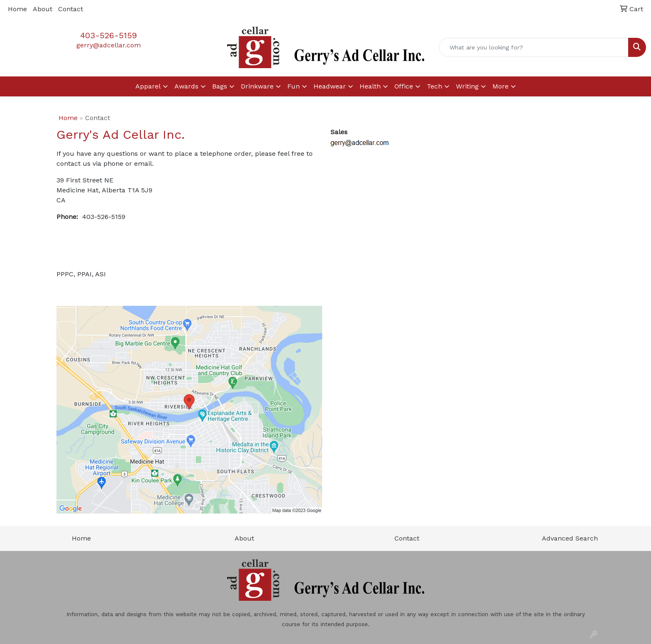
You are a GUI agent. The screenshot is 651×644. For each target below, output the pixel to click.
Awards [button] (186, 86)
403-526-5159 (109, 35)
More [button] (500, 86)
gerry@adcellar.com (109, 45)
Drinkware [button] (257, 86)
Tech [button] (434, 86)
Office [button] (404, 86)
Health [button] (370, 86)
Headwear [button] (330, 86)
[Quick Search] (534, 47)
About (43, 9)
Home (17, 9)
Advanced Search (570, 538)
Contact (71, 9)
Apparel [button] (148, 86)
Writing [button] (467, 86)
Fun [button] (294, 86)
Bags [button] (220, 86)
